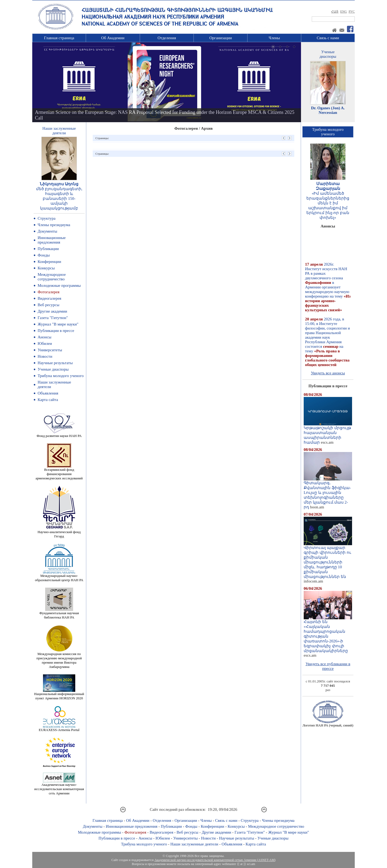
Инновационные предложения (52, 240)
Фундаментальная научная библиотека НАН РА (59, 614)
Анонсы (44, 337)
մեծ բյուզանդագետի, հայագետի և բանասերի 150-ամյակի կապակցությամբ (59, 198)
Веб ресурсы (49, 305)
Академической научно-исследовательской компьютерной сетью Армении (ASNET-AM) (215, 860)
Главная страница (59, 38)
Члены (274, 38)
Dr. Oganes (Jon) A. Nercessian (328, 110)
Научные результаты (55, 363)
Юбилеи (45, 343)
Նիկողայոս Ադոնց (59, 184)
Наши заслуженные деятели (194, 844)
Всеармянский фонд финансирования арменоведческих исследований (59, 472)
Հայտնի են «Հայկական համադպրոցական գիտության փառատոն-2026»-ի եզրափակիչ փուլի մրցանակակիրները (328, 634)
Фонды (44, 255)
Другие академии (52, 311)
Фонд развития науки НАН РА (59, 434)
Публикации (48, 249)
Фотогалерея (49, 292)
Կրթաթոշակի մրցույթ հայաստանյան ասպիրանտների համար (328, 433)
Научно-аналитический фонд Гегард (59, 532)
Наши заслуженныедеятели (59, 131)
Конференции (49, 262)
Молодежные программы (59, 285)
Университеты (50, 350)
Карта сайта (48, 400)
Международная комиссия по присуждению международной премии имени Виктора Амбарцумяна (59, 659)
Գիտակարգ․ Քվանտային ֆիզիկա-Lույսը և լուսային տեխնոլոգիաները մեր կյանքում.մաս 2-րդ (328, 493)
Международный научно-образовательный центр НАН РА (59, 576)
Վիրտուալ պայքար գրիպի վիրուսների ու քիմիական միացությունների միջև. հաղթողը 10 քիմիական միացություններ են (328, 560)
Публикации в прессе (56, 331)
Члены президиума (54, 225)
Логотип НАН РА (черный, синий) (328, 724)
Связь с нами (328, 38)
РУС (352, 12)
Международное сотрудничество (52, 277)
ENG (344, 12)
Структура (46, 218)
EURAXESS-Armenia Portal (59, 728)
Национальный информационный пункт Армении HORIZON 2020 (59, 694)
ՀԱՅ (335, 12)
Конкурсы (46, 268)
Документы (47, 231)
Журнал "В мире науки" (58, 324)
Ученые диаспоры (53, 369)
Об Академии (113, 38)
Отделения (167, 38)
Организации (221, 38)
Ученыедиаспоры (328, 54)
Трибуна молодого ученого (61, 376)
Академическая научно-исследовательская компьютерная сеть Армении (59, 787)
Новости (45, 356)
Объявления (48, 393)
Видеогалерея (49, 298)
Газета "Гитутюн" (53, 318)
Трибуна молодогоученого (328, 132)
